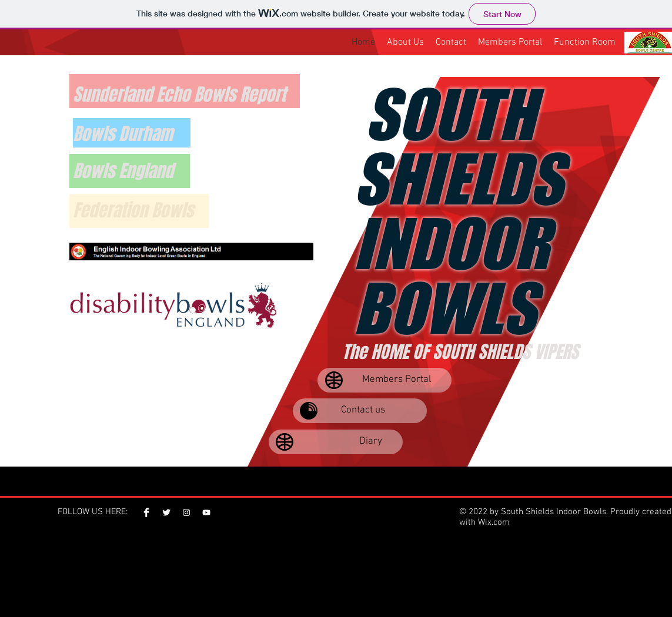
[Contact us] (360, 411)
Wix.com (494, 522)
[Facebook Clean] (146, 512)
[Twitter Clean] (166, 512)
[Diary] (336, 442)
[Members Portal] (385, 380)
